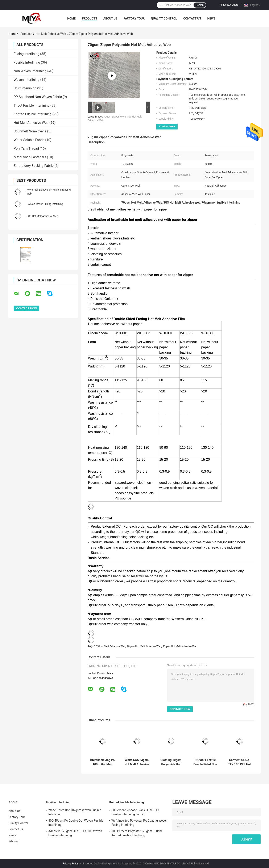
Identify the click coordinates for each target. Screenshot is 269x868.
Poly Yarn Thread (26, 148)
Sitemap (14, 841)
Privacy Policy (71, 864)
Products (90, 18)
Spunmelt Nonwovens (30, 131)
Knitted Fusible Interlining (33, 114)
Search (200, 5)
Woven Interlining (27, 80)
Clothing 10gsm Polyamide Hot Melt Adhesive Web (171, 762)
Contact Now (167, 126)
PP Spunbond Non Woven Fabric (38, 97)
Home (71, 18)
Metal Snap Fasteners (30, 157)
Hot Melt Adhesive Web (51, 34)
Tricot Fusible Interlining (32, 105)
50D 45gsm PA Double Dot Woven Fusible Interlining (76, 823)
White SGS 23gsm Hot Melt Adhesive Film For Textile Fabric (137, 762)
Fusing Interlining (26, 54)
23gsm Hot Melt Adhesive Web (180, 646)
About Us (110, 18)
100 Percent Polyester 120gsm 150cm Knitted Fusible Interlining (137, 833)
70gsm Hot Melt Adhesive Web (144, 646)
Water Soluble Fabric (29, 140)
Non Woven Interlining (30, 71)
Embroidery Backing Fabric (34, 166)
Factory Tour (134, 18)
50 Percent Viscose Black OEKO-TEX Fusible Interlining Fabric (135, 812)
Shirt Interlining (25, 88)
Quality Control (164, 18)
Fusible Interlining (27, 62)
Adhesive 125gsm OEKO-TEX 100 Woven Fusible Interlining (75, 833)
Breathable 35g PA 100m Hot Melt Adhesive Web (102, 762)
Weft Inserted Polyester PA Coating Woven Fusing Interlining (139, 823)
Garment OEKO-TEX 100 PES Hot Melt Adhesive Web (239, 762)
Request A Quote (229, 5)
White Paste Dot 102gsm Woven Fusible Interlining (75, 812)
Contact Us (192, 18)
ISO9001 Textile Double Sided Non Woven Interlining (205, 762)
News (211, 18)
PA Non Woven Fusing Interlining (45, 204)
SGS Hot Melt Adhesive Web (42, 216)
